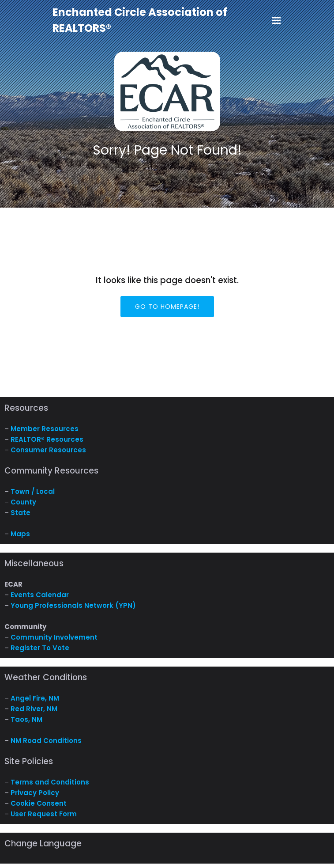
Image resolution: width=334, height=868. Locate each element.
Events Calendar (40, 595)
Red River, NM (34, 709)
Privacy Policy (35, 793)
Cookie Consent (39, 803)
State (21, 513)
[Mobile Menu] (277, 21)
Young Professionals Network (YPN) (73, 605)
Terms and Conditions (50, 782)
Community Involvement (54, 637)
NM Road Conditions (46, 741)
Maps (20, 534)
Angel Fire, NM (35, 698)
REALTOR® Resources (47, 439)
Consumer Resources (48, 450)
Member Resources (45, 429)
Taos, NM (26, 719)
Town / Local (33, 491)
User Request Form (44, 814)
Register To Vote (40, 648)
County (23, 502)
